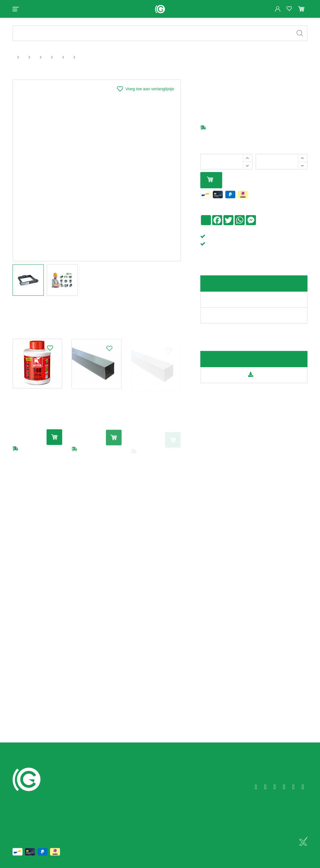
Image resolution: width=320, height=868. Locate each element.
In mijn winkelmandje (210, 180)
